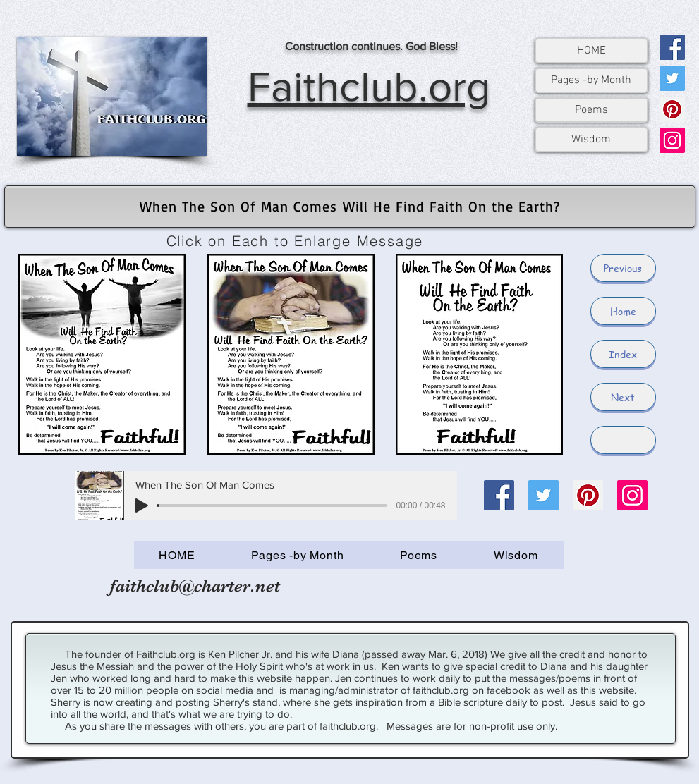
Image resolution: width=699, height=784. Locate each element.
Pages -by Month (591, 80)
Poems (591, 110)
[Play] (142, 506)
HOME (591, 51)
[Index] (623, 354)
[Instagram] (672, 140)
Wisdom (591, 140)
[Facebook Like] (501, 593)
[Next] (623, 397)
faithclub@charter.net (195, 586)
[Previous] (623, 268)
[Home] (623, 311)
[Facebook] (672, 47)
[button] (623, 440)
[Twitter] (672, 78)
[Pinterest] (672, 109)
